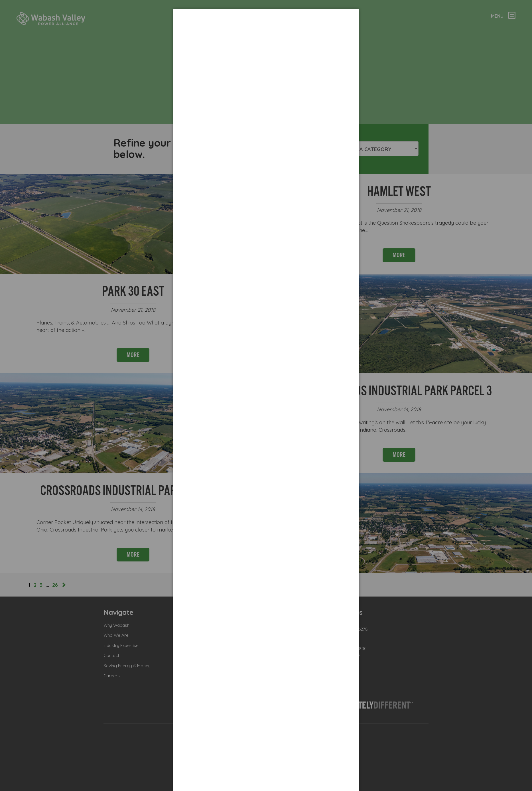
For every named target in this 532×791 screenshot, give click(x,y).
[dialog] (266, 30)
